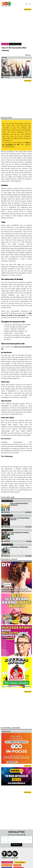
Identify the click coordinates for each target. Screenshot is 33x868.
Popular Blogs (7, 865)
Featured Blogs (20, 862)
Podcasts (17, 865)
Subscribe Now (16, 845)
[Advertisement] (16, 27)
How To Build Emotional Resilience (19, 504)
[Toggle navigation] (27, 4)
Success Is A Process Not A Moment (20, 519)
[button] (30, 4)
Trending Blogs (7, 862)
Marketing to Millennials (19, 547)
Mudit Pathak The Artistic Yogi (20, 533)
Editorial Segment (11, 728)
